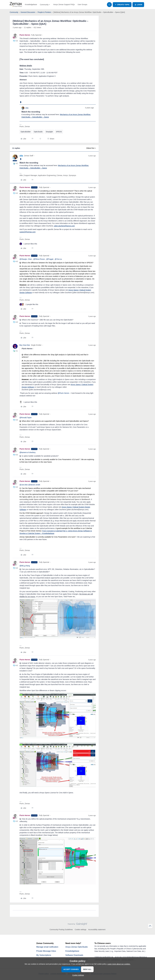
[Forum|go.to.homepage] (16, 5)
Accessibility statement (97, 930)
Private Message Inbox (46, 951)
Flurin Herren (25, 35)
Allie (27, 108)
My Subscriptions (44, 955)
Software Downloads (74, 955)
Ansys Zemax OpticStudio (77, 947)
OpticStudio (38, 132)
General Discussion (28, 12)
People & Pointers (44, 12)
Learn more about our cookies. (119, 964)
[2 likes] (29, 304)
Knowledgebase (31, 4)
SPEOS (59, 132)
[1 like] (28, 244)
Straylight (49, 132)
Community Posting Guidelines (61, 930)
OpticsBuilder (26, 132)
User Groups (82, 4)
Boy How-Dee (25, 345)
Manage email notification (47, 947)
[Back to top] (150, 926)
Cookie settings (81, 930)
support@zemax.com (27, 232)
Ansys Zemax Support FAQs (64, 4)
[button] (122, 5)
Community (14, 12)
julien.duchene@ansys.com (64, 226)
